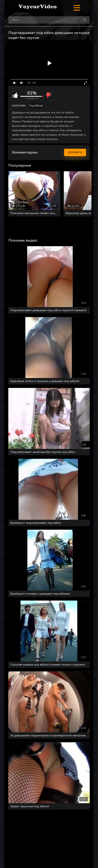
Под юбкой (36, 106)
